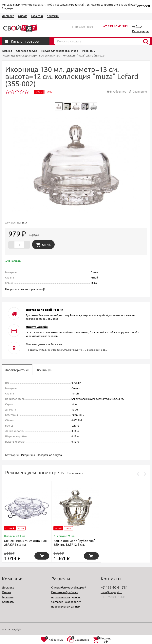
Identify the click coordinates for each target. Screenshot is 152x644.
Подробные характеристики (23, 289)
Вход (139, 26)
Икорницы (28, 455)
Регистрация (140, 31)
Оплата (23, 16)
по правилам (37, 4)
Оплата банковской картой (69, 587)
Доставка (8, 16)
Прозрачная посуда (49, 455)
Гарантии (37, 16)
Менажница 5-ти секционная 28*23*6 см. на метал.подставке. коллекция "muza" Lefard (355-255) (26, 546)
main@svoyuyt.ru (112, 592)
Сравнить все (75, 473)
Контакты (53, 16)
